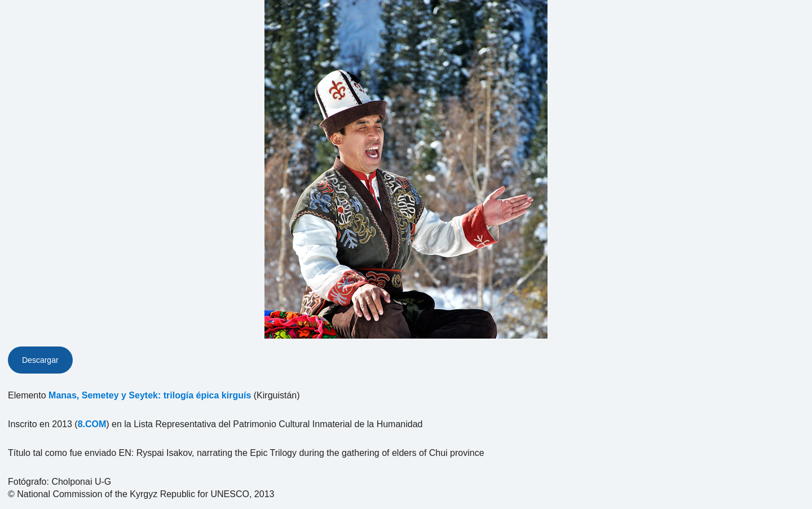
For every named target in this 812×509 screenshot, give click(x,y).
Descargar (40, 360)
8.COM (92, 424)
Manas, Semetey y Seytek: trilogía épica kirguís (150, 395)
